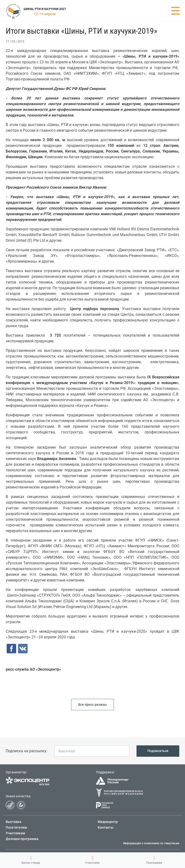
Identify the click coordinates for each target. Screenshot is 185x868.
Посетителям (16, 827)
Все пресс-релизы (92, 705)
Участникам (15, 833)
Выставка (14, 822)
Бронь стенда (31, 860)
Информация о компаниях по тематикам (151, 843)
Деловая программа (22, 839)
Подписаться (158, 751)
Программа (154, 860)
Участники (92, 860)
